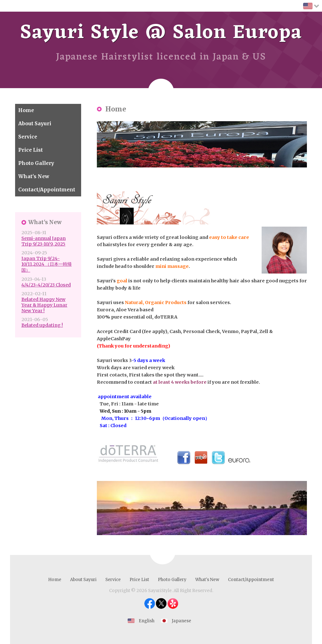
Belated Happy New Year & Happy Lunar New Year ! (44, 305)
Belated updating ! (42, 325)
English (147, 621)
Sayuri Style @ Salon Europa (161, 33)
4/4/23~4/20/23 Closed (46, 285)
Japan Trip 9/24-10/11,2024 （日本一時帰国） (47, 264)
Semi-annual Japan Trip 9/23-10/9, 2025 (44, 241)
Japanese (181, 621)
